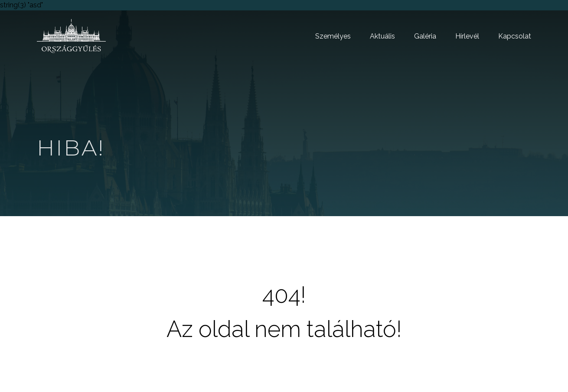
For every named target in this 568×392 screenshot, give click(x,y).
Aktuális (382, 36)
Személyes (333, 36)
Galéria (425, 36)
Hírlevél (467, 36)
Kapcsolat (515, 36)
